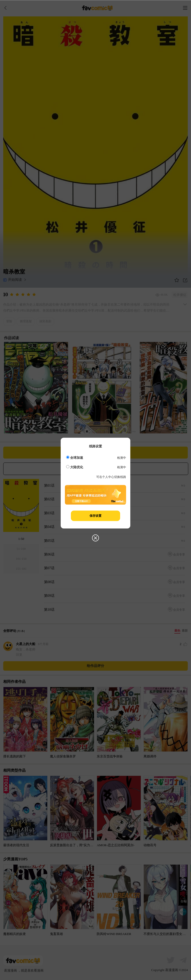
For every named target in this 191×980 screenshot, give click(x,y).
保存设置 (95, 516)
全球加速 (75, 458)
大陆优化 (75, 467)
